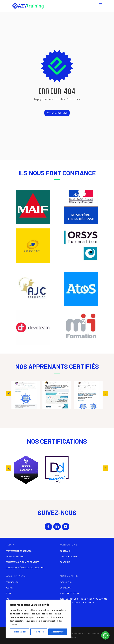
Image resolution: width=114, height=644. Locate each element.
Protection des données (19, 551)
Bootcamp (65, 551)
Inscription (66, 582)
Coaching (65, 562)
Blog (8, 593)
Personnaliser (19, 632)
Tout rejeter (39, 632)
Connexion (65, 588)
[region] (39, 619)
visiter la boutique (57, 113)
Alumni (9, 588)
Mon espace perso (69, 593)
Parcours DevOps (69, 557)
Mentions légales (15, 557)
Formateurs (12, 582)
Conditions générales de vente (22, 562)
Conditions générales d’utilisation (25, 568)
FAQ (7, 599)
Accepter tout (58, 632)
